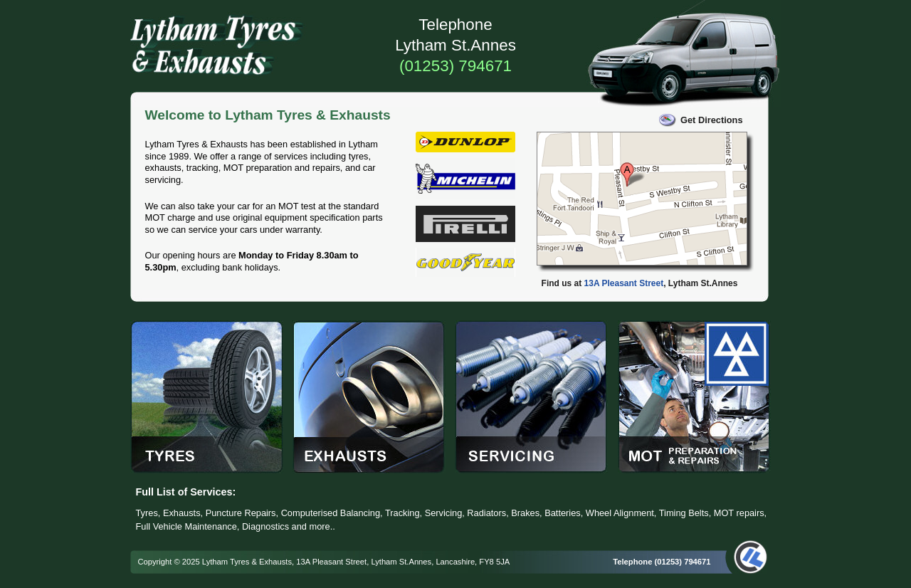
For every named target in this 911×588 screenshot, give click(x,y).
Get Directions (711, 120)
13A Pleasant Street (624, 283)
